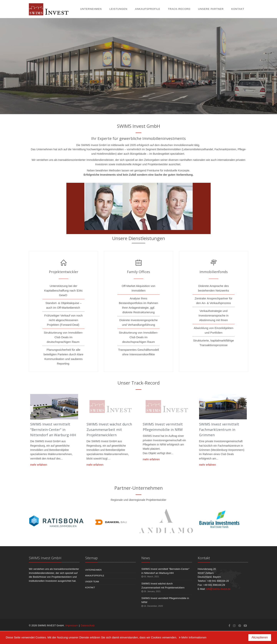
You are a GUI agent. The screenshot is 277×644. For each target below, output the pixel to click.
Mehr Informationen (193, 637)
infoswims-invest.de (218, 589)
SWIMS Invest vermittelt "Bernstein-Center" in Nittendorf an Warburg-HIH (53, 430)
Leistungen (118, 9)
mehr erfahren (39, 465)
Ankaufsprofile (148, 9)
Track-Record (179, 9)
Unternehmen (91, 9)
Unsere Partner (211, 9)
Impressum (72, 625)
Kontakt (238, 9)
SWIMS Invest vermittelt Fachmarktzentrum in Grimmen (219, 430)
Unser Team (92, 582)
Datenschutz (88, 625)
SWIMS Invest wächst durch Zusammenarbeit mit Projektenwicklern (109, 430)
